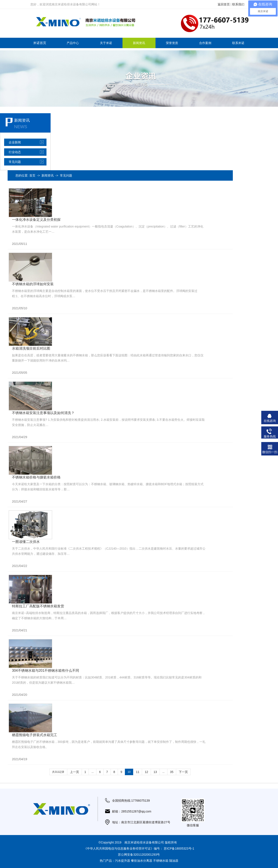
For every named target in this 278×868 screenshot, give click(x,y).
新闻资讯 (139, 43)
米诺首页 (40, 43)
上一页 (74, 772)
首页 (32, 175)
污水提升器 (122, 861)
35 (172, 772)
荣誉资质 (172, 43)
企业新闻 (15, 142)
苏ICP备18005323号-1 (179, 848)
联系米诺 (238, 43)
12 (146, 772)
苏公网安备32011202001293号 (139, 855)
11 (138, 772)
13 (155, 772)
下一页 (183, 772)
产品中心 (73, 43)
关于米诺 (106, 43)
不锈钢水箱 (161, 861)
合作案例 (205, 43)
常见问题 (15, 162)
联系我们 (238, 4)
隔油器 (174, 861)
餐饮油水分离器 (142, 861)
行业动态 (15, 152)
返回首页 (224, 4)
